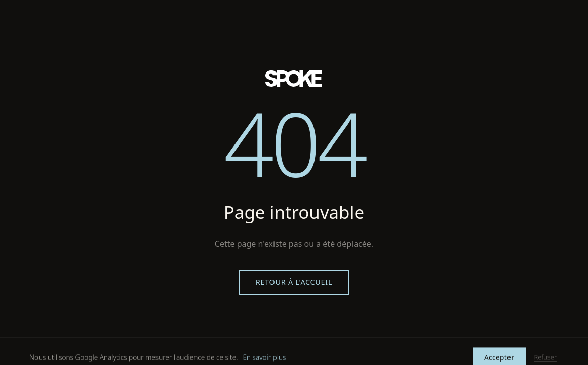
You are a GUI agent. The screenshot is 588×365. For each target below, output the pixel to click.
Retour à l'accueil (294, 282)
